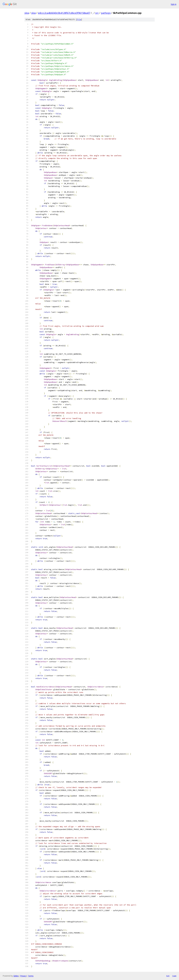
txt (168, 976)
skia (27, 13)
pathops (106, 13)
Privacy (23, 976)
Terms (31, 976)
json (174, 976)
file (79, 19)
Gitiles (16, 976)
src (97, 13)
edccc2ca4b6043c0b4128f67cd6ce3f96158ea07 (64, 13)
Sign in (174, 4)
